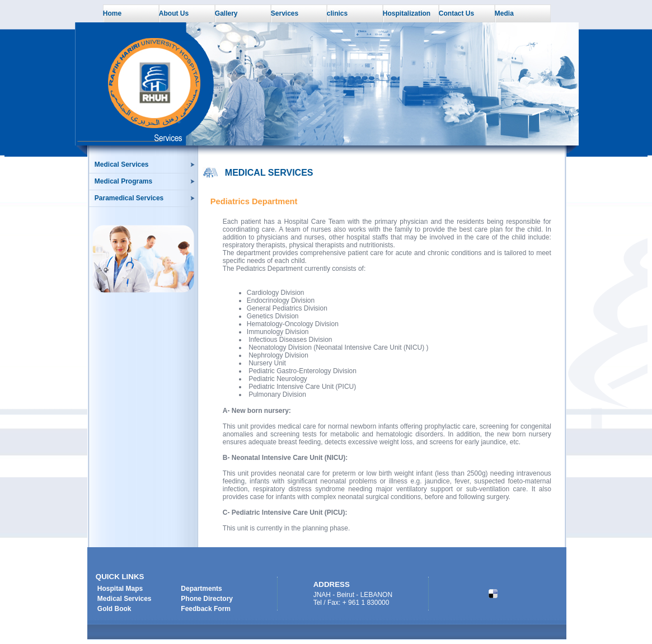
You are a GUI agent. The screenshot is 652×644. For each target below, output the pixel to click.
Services (285, 13)
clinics (337, 13)
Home (112, 13)
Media (504, 13)
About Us (174, 13)
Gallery (226, 13)
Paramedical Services (129, 198)
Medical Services (122, 164)
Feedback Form (206, 609)
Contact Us (456, 13)
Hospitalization (407, 13)
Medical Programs (123, 181)
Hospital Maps (120, 589)
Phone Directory (207, 599)
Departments (201, 589)
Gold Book (114, 609)
